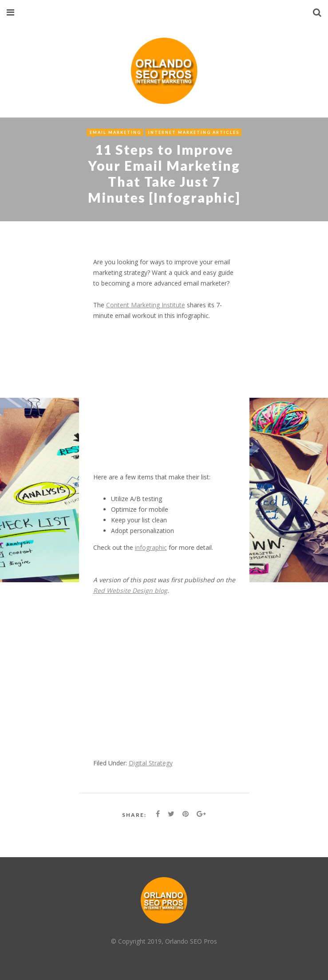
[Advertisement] (164, 402)
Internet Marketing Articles (194, 132)
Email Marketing (115, 132)
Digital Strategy (151, 763)
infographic (151, 547)
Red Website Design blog (130, 590)
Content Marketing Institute (146, 305)
